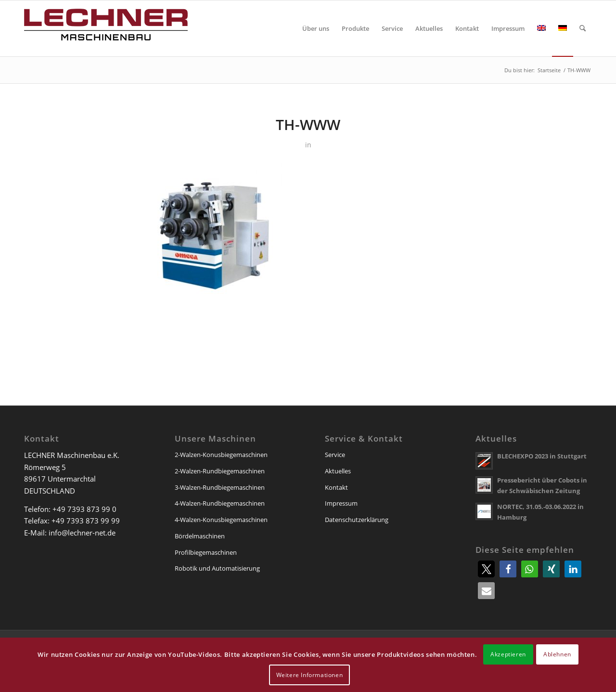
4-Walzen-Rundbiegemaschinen (220, 503)
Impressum (341, 503)
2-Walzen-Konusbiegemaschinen (221, 455)
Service (335, 455)
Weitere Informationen (310, 675)
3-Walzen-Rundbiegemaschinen (220, 487)
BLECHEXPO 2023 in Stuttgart (542, 456)
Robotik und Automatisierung (217, 568)
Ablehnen (557, 654)
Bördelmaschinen (200, 536)
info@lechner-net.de (82, 533)
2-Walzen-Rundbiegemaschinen (220, 471)
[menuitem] (316, 28)
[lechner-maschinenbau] (106, 28)
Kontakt (336, 487)
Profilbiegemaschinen (206, 552)
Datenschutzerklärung (357, 520)
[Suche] (583, 28)
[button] (486, 569)
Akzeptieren (508, 654)
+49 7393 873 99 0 (84, 509)
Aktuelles (338, 471)
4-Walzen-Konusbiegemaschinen (221, 520)
